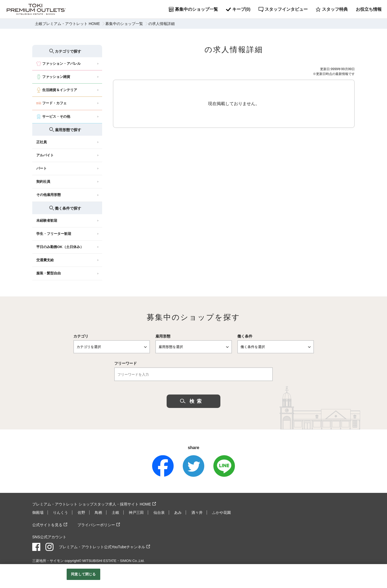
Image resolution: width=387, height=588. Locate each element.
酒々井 (197, 512)
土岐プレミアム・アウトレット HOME (67, 24)
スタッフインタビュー (283, 9)
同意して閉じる (83, 574)
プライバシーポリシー (96, 525)
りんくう (60, 512)
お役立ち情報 (369, 9)
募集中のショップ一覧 (193, 9)
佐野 (81, 512)
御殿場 (38, 512)
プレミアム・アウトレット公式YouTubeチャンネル (102, 547)
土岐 (116, 512)
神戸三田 (136, 512)
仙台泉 (159, 512)
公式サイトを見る (47, 525)
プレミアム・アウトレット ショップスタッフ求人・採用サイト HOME (92, 504)
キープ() (238, 9)
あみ (178, 512)
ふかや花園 (221, 512)
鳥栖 (98, 512)
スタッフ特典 (332, 9)
